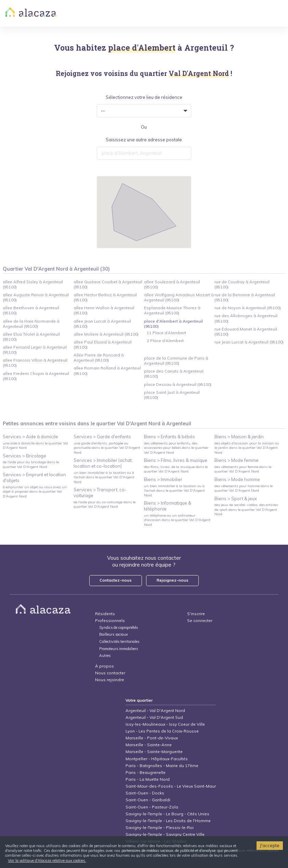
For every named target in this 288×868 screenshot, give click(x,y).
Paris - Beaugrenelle (146, 772)
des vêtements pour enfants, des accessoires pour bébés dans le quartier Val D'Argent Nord (176, 448)
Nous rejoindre (110, 680)
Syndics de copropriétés (119, 628)
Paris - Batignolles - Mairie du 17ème (162, 766)
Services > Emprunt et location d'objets (34, 477)
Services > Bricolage (24, 456)
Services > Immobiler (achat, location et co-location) (103, 463)
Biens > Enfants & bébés (169, 437)
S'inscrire (196, 614)
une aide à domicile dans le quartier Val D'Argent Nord (35, 445)
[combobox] (144, 153)
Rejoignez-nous (173, 580)
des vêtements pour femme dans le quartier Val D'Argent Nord (243, 469)
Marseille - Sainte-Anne (149, 745)
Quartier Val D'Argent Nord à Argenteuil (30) (56, 269)
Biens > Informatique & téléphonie (168, 506)
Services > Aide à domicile (30, 437)
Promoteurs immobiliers (119, 649)
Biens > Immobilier (163, 479)
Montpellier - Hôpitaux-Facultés (157, 759)
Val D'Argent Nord (139, 424)
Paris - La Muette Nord (148, 779)
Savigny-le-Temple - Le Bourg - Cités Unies (167, 814)
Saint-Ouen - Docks (145, 793)
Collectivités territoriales (119, 642)
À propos (104, 666)
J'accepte (270, 845)
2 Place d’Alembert (165, 341)
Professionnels (110, 620)
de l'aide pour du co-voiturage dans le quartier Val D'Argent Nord (104, 504)
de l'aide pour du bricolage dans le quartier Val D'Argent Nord (31, 464)
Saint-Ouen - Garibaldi (148, 800)
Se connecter (200, 620)
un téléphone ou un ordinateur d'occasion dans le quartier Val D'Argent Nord (177, 520)
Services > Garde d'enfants (102, 437)
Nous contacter (110, 673)
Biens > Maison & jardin (239, 437)
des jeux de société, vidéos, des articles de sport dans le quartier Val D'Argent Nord (246, 509)
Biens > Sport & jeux (236, 498)
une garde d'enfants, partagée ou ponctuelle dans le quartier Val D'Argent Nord (107, 448)
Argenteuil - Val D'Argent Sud (154, 717)
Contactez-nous (116, 580)
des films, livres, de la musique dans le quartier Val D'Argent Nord (176, 469)
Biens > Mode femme (237, 460)
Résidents (105, 614)
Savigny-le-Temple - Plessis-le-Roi (160, 827)
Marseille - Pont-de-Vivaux (152, 738)
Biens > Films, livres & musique (176, 460)
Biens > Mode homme (237, 479)
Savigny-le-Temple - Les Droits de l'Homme (168, 821)
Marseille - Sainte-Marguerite (154, 752)
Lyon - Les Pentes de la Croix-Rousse (162, 731)
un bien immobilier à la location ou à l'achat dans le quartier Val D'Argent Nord (104, 477)
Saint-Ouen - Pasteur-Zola (152, 807)
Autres (105, 656)
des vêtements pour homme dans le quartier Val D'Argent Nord (244, 488)
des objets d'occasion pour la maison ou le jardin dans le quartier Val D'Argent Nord (247, 448)
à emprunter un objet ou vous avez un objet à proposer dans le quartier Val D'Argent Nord (35, 492)
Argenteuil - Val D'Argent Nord (155, 710)
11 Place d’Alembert (166, 333)
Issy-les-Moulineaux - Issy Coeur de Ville (165, 724)
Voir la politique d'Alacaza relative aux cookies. (47, 860)
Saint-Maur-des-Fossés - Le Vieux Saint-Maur (171, 786)
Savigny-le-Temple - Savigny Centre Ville (165, 834)
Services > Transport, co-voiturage (100, 493)
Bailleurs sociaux (114, 634)
